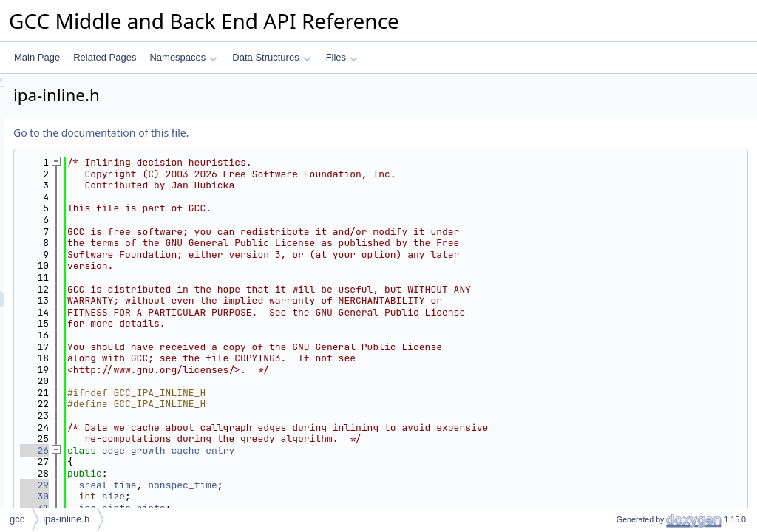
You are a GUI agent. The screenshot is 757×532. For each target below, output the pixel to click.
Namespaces (183, 57)
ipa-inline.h (66, 519)
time (309, 485)
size (298, 496)
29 (219, 485)
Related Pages (105, 57)
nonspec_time (367, 485)
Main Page (37, 57)
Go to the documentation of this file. (286, 133)
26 (219, 450)
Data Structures (271, 57)
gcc (17, 519)
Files (342, 57)
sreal (278, 485)
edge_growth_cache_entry (353, 450)
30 (219, 496)
